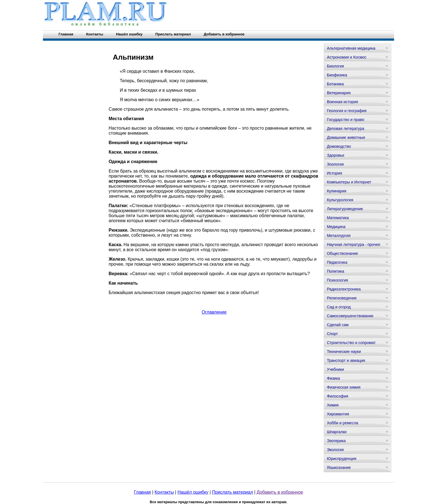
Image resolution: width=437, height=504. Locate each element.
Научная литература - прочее (354, 244)
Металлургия (339, 236)
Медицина (336, 227)
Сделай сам (338, 325)
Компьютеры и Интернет (349, 182)
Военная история (343, 102)
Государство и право (346, 120)
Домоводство (339, 146)
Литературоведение (345, 209)
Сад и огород (339, 307)
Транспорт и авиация (346, 360)
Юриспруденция (342, 459)
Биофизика (337, 75)
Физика (333, 378)
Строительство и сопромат (351, 343)
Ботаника (335, 84)
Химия (333, 405)
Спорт (332, 334)
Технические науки (344, 352)
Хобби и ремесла (343, 423)
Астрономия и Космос (347, 57)
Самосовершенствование (350, 316)
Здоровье (336, 155)
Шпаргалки (337, 432)
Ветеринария (339, 93)
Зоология (335, 164)
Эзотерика (336, 441)
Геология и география (347, 111)
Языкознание (339, 467)
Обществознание (343, 253)
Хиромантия (338, 414)
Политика (336, 271)
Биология (335, 66)
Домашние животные (346, 137)
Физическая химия (344, 387)
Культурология (340, 200)
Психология (338, 280)
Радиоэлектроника (344, 289)
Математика (338, 218)
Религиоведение (342, 298)
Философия (338, 396)
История (334, 173)
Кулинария (337, 191)
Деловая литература (346, 129)
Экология (335, 450)
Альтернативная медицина (351, 48)
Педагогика (337, 262)
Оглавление (214, 312)
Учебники (335, 369)
